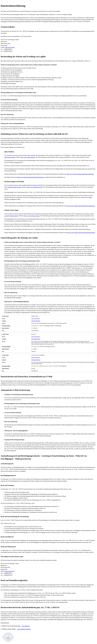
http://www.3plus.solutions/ (28, 157)
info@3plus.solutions (10, 157)
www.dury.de (26, 626)
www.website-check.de (24, 629)
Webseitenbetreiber (36, 321)
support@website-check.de (15, 187)
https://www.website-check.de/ (35, 187)
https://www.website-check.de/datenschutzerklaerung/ (81, 206)
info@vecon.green (10, 47)
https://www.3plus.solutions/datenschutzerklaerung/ (81, 174)
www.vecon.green (35, 318)
